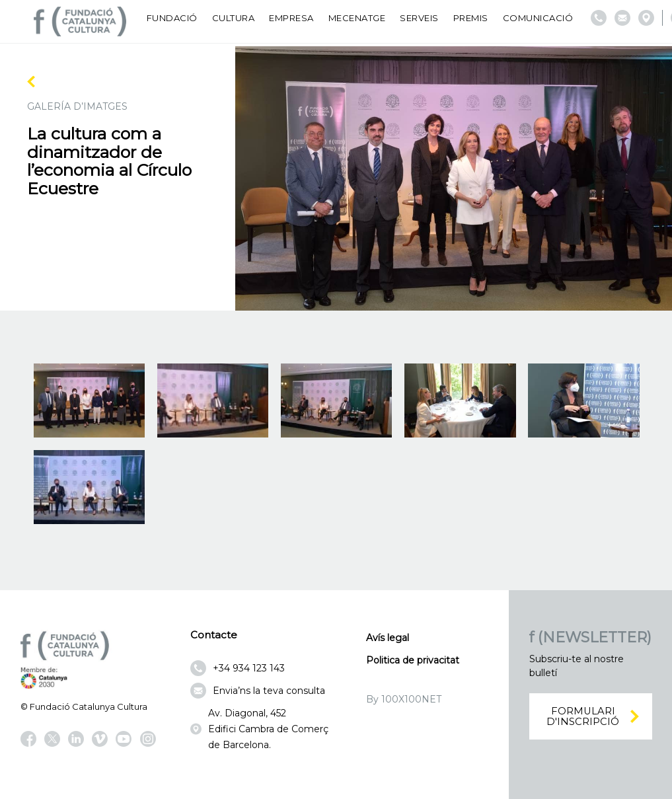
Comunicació (538, 18)
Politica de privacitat (413, 660)
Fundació (172, 18)
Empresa (291, 18)
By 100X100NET (404, 699)
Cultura (234, 18)
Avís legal (388, 638)
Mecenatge (357, 18)
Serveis (419, 18)
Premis (471, 18)
